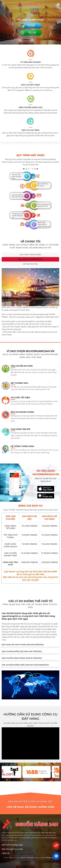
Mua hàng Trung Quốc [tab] (30, 255)
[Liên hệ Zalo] (56, 856)
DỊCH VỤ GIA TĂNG (30, 130)
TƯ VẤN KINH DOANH (31, 62)
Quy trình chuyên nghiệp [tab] (30, 259)
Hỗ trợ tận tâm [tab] (30, 264)
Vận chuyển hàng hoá (30, 107)
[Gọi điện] (56, 845)
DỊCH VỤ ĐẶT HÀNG (31, 85)
